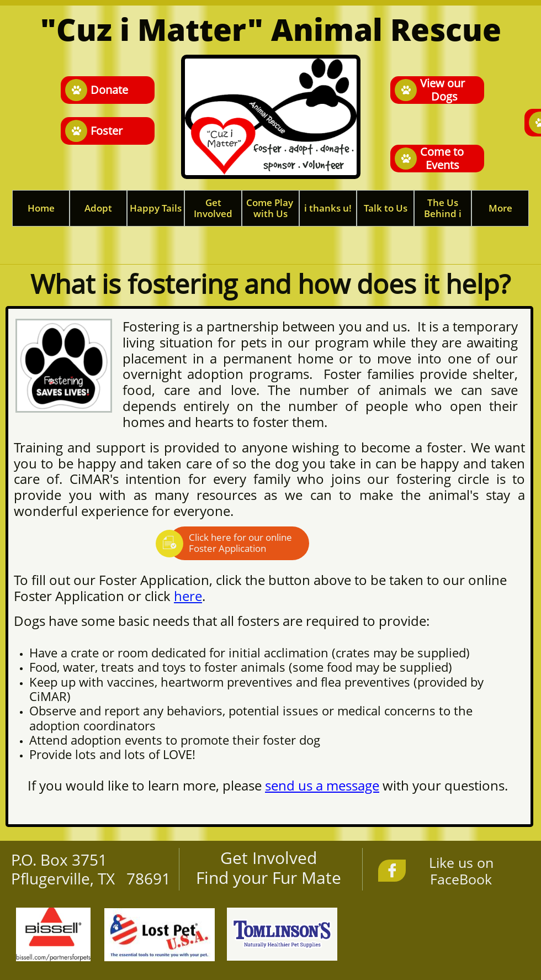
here (188, 596)
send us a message (322, 785)
